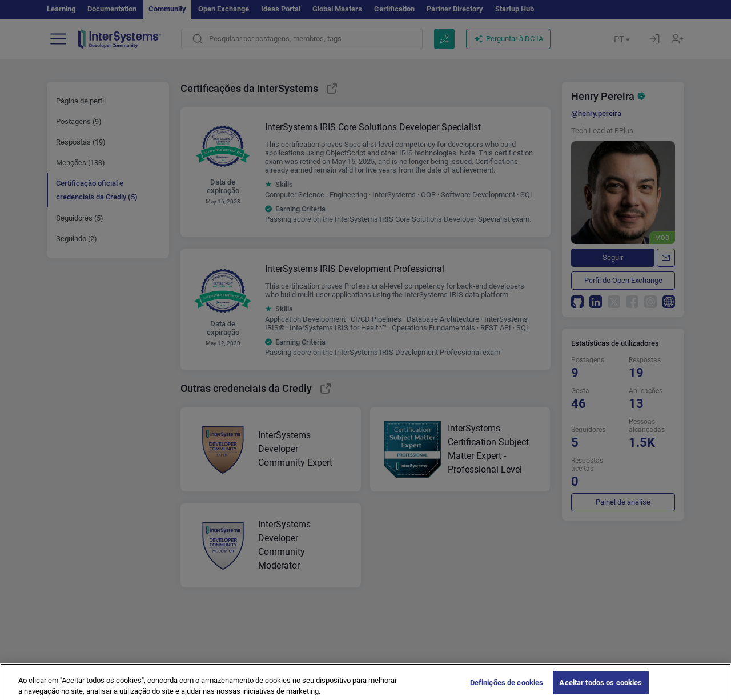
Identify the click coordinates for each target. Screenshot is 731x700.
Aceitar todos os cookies (601, 687)
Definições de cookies (507, 687)
